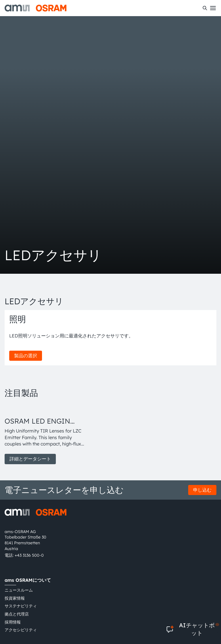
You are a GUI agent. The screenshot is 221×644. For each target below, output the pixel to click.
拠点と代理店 (17, 614)
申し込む (202, 490)
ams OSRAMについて (28, 580)
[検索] (205, 8)
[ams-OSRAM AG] (36, 8)
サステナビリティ (21, 606)
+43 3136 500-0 (29, 555)
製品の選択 (26, 356)
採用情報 (13, 622)
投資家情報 (15, 598)
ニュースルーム (19, 590)
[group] (46, 434)
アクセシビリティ (21, 630)
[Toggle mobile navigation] (213, 8)
